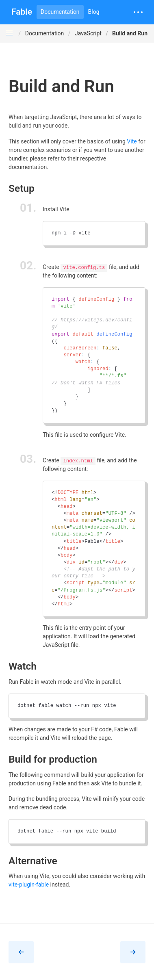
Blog (94, 12)
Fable (22, 12)
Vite (132, 141)
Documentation (60, 12)
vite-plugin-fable (29, 885)
